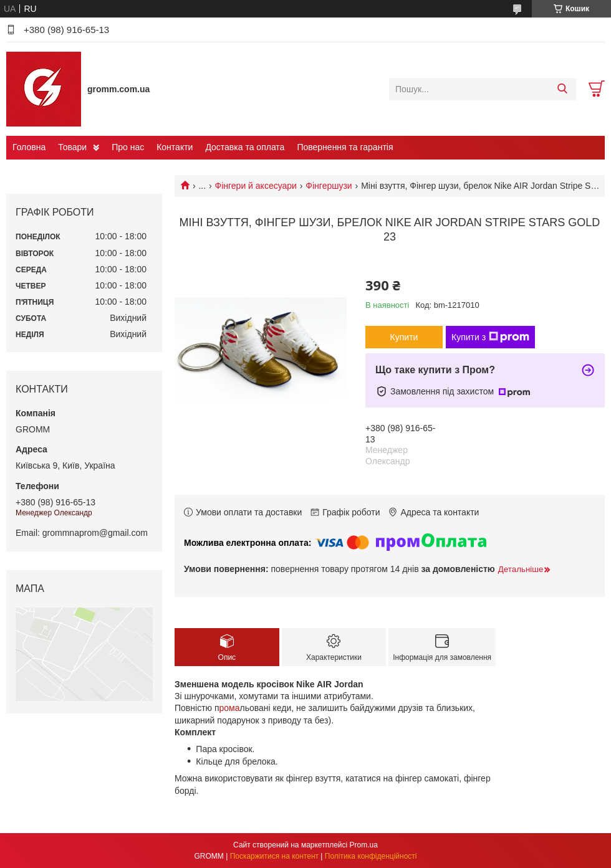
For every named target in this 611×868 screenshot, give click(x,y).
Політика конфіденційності (371, 856)
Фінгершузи (329, 186)
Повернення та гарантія (345, 147)
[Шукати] (562, 89)
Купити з (490, 337)
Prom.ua (364, 845)
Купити (404, 337)
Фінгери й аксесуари (256, 186)
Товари (72, 147)
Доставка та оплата (245, 147)
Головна (29, 147)
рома (230, 708)
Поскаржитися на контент (274, 856)
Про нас (128, 147)
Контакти (175, 147)
